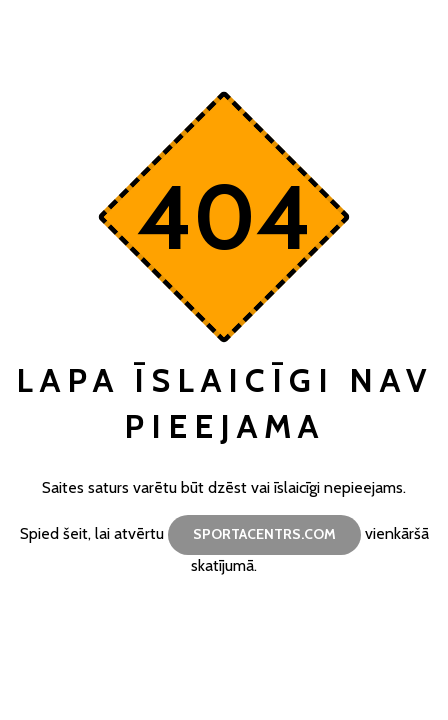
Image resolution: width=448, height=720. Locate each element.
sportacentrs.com (264, 534)
